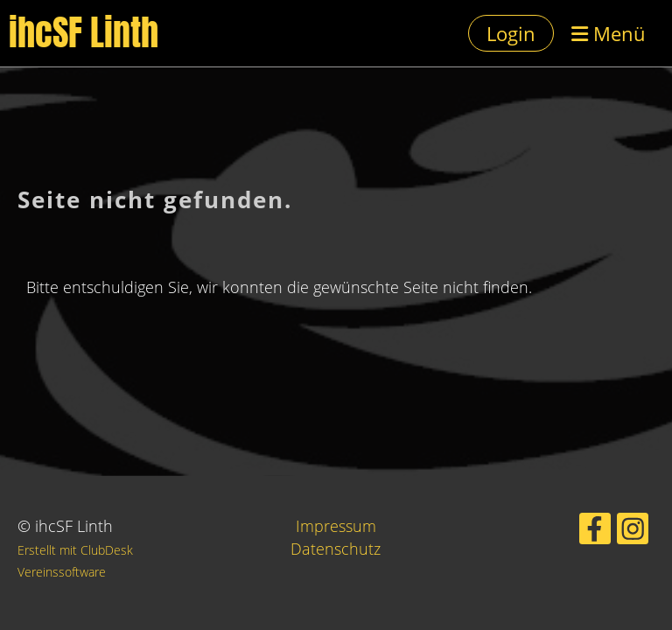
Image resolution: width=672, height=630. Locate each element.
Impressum (336, 526)
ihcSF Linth (84, 33)
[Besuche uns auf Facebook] (595, 532)
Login (511, 33)
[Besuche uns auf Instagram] (633, 532)
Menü (609, 33)
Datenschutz (336, 549)
